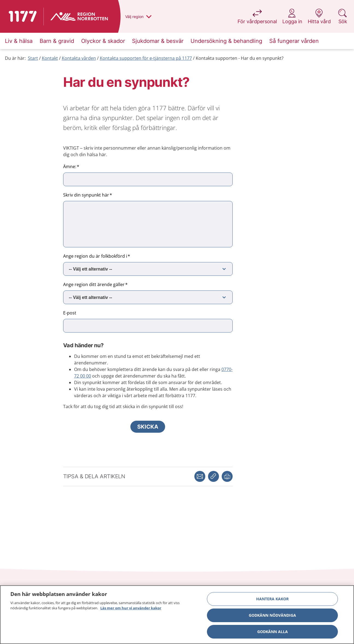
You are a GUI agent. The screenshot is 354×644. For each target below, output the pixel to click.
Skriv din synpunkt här (86, 195)
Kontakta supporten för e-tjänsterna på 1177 (146, 58)
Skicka (148, 427)
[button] (227, 476)
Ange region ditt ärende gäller (94, 284)
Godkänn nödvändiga (272, 615)
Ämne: (70, 167)
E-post (70, 313)
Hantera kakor (272, 599)
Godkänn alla (273, 632)
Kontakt (50, 58)
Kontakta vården (79, 58)
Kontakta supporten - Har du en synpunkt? (240, 58)
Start (33, 58)
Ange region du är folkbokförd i (95, 256)
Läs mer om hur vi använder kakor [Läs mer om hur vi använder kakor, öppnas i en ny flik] (131, 608)
